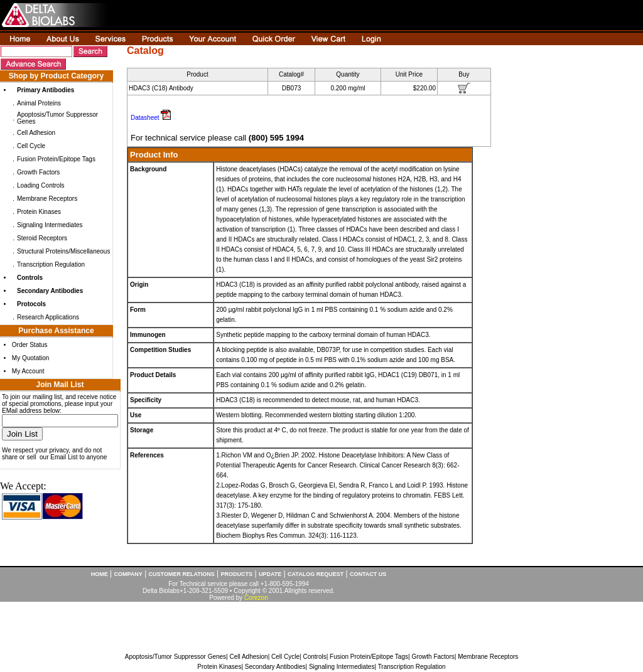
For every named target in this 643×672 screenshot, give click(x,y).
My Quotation (30, 358)
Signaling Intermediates (50, 225)
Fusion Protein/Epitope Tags (56, 159)
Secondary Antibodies (275, 667)
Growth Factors (38, 172)
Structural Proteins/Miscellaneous (63, 251)
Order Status (30, 345)
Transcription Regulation (51, 264)
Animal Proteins (39, 103)
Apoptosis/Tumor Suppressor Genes (176, 657)
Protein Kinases (39, 212)
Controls (314, 657)
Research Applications (48, 317)
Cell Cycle (31, 146)
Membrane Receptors (47, 199)
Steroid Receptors (42, 238)
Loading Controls (41, 185)
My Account (28, 371)
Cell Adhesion (36, 133)
